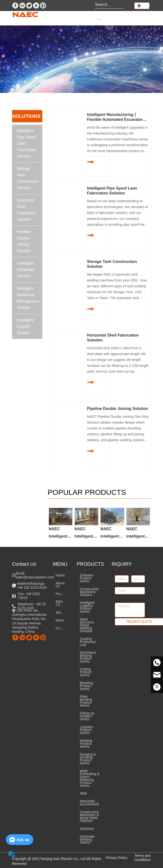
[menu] (99, 19)
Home (17, 86)
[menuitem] (99, 19)
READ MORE (97, 167)
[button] (99, 19)
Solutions (33, 86)
